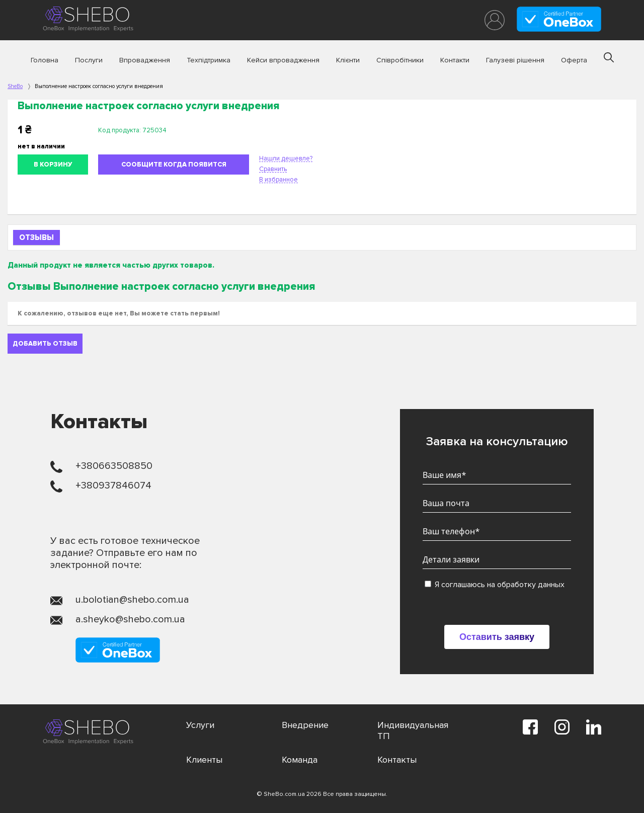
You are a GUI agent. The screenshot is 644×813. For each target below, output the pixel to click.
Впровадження (145, 60)
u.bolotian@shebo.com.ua (132, 600)
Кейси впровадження (283, 60)
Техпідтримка (209, 60)
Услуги (200, 725)
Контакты (397, 760)
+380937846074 (113, 485)
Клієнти (348, 60)
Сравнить (273, 169)
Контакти (455, 60)
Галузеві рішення (515, 60)
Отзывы (36, 237)
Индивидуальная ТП (413, 730)
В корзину (53, 165)
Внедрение (305, 725)
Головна (45, 60)
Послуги (89, 60)
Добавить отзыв (45, 344)
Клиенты (204, 760)
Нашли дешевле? (286, 158)
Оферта (574, 60)
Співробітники (400, 60)
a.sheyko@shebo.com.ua (130, 619)
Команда (300, 760)
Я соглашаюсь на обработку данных (495, 585)
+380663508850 (114, 466)
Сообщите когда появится (174, 165)
